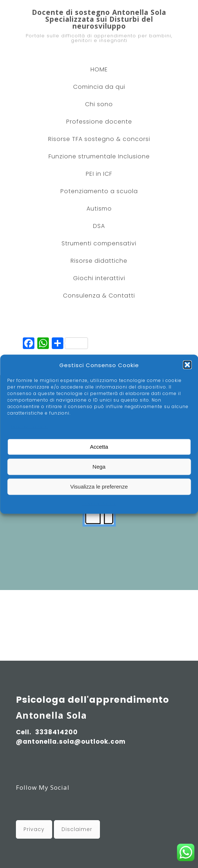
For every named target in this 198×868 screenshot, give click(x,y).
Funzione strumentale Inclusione (99, 156)
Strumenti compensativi (99, 243)
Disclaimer (77, 829)
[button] (187, 365)
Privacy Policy (99, 503)
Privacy (34, 829)
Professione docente (99, 122)
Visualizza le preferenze (99, 487)
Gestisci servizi (30, 426)
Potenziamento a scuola (99, 191)
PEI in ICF (99, 174)
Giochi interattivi (99, 278)
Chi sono (99, 104)
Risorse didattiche (99, 261)
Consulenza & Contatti (99, 296)
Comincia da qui (99, 87)
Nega (99, 467)
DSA (99, 226)
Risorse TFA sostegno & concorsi (99, 139)
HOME (99, 69)
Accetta (99, 447)
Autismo (99, 209)
